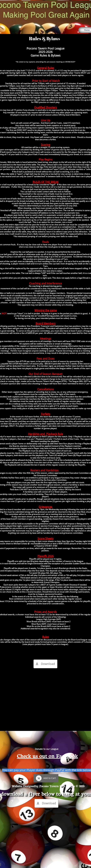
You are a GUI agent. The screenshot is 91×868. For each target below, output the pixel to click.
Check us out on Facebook (47, 756)
